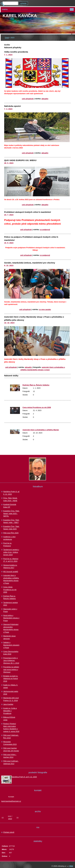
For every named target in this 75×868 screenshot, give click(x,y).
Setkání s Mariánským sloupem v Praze (11, 645)
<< (3, 817)
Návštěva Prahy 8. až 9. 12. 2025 (11, 493)
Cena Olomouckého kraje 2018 (11, 653)
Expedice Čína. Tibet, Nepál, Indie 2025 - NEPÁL (11, 513)
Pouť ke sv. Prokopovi (8, 544)
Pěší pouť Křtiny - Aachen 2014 (10, 756)
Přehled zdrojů (9, 832)
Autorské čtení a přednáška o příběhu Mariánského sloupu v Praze (11, 579)
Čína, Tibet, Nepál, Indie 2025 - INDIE (10, 499)
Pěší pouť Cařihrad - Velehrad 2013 (11, 762)
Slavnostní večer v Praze (10, 610)
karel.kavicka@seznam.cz (11, 801)
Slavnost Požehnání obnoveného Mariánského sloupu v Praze (11, 628)
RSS (71, 866)
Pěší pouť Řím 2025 (11, 533)
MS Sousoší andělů (11, 572)
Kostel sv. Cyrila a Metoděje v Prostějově (10, 711)
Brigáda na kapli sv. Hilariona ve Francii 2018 (11, 679)
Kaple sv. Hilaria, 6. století (11, 686)
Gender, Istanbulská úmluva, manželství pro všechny (30, 263)
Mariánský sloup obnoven (9, 637)
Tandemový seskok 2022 (11, 604)
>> (17, 817)
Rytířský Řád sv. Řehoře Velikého (36, 385)
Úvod (7, 38)
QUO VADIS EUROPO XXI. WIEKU (20, 160)
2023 (10, 819)
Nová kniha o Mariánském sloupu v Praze (11, 618)
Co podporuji (45, 230)
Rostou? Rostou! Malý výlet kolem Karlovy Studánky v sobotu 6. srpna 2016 (11, 728)
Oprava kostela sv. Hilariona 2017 (10, 566)
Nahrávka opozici (12, 106)
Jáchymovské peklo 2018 (11, 693)
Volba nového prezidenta (16, 52)
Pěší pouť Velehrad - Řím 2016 (11, 737)
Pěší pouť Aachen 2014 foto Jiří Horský (11, 749)
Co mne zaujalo (45, 309)
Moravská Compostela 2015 (10, 743)
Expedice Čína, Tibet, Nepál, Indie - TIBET (11, 521)
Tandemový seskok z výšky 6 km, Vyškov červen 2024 (11, 552)
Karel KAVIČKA (20, 16)
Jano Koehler (8, 704)
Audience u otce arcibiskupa (9, 538)
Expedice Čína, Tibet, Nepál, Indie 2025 (11, 528)
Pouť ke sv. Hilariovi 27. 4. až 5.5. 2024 (11, 560)
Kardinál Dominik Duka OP (10, 506)
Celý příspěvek (28, 99)
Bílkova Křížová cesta (9, 719)
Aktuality (45, 99)
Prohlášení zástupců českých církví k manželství (28, 212)
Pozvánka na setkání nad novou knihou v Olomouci (11, 669)
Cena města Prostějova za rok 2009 (37, 407)
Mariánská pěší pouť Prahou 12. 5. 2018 (11, 699)
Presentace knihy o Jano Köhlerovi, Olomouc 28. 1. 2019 (11, 661)
